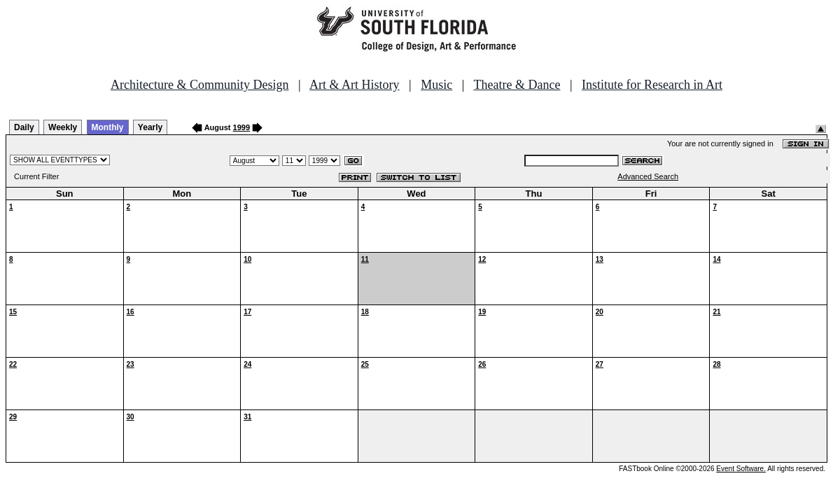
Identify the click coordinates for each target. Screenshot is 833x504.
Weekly (63, 127)
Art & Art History (355, 85)
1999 (241, 127)
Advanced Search (648, 176)
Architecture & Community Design (199, 85)
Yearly (150, 127)
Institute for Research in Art (652, 85)
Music (436, 85)
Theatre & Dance (517, 85)
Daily (24, 127)
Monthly (108, 127)
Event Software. (741, 469)
